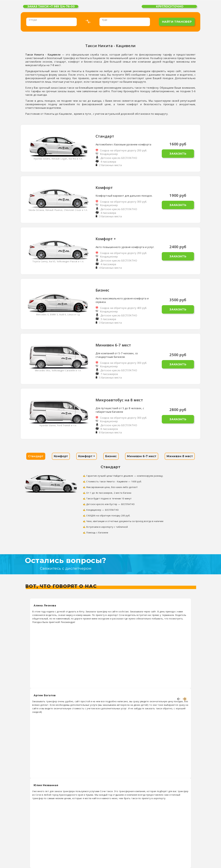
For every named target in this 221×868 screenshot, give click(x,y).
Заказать (178, 154)
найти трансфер (177, 22)
